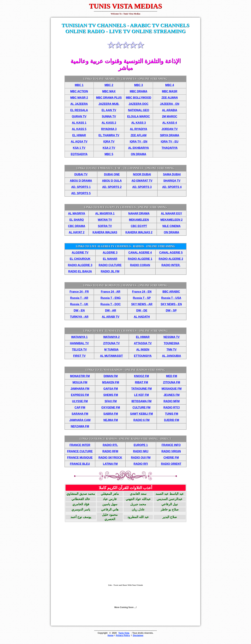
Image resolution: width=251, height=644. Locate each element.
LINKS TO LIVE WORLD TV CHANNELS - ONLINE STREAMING (125, 285)
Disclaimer (138, 635)
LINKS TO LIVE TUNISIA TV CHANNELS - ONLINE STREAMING (126, 331)
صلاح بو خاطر (170, 509)
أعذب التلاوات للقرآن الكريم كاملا (125, 488)
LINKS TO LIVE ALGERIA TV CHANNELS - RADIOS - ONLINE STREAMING (125, 246)
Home (110, 635)
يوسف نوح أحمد (81, 517)
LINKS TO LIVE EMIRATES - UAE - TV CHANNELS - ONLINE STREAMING (125, 168)
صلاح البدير (170, 517)
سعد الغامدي (138, 494)
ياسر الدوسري (81, 509)
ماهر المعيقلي (110, 494)
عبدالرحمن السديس (170, 499)
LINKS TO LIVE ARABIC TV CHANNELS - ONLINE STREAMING (125, 79)
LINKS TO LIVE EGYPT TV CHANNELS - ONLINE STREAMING (125, 207)
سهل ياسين (110, 504)
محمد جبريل (138, 504)
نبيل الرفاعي (170, 504)
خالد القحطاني (81, 499)
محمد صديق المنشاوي (81, 494)
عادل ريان (138, 509)
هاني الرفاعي (110, 509)
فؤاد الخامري (81, 504)
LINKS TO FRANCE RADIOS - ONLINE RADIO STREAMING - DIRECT (125, 439)
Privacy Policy (123, 635)
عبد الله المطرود (138, 517)
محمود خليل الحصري (110, 517)
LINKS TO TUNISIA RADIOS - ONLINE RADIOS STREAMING (125, 370)
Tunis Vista (124, 633)
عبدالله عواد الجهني (138, 499)
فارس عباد (110, 499)
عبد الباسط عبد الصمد (170, 494)
